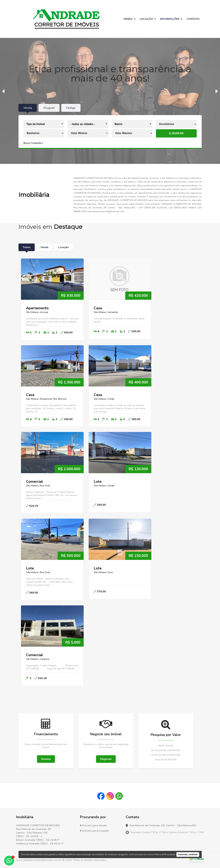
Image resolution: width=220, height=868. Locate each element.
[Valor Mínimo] (88, 133)
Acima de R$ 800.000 (166, 760)
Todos (27, 247)
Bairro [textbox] (119, 124)
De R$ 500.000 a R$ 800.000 (166, 755)
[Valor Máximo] (132, 133)
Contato (193, 19)
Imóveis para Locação (94, 831)
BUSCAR (176, 133)
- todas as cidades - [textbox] (83, 124)
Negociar (106, 759)
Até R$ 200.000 (166, 746)
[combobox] (44, 124)
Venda (44, 247)
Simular (46, 759)
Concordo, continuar (188, 854)
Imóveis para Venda (93, 825)
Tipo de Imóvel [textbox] (36, 124)
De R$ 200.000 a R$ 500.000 (166, 750)
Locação (63, 247)
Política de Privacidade (165, 854)
